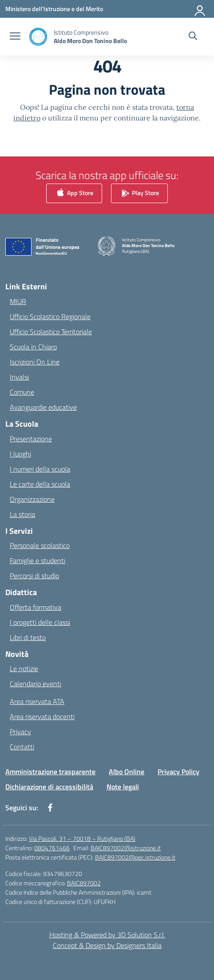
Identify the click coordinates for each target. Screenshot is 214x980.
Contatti (22, 747)
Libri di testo (28, 637)
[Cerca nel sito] (193, 37)
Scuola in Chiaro (33, 347)
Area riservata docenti (42, 716)
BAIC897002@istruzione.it (126, 848)
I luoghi (20, 454)
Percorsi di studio (34, 576)
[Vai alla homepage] (90, 36)
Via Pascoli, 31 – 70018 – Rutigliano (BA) (82, 838)
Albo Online (127, 772)
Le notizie (24, 668)
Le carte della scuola (40, 484)
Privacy (20, 732)
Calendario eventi (36, 684)
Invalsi (19, 377)
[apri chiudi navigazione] (15, 37)
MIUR (18, 301)
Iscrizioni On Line (35, 362)
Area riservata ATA (37, 701)
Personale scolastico (40, 545)
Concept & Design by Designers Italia (107, 945)
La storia (22, 514)
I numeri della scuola (40, 469)
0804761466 (52, 848)
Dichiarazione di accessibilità (49, 787)
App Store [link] (74, 194)
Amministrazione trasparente (50, 772)
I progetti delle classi (40, 622)
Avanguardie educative (43, 407)
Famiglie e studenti (38, 560)
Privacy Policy (178, 772)
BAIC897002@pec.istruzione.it (135, 857)
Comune (22, 392)
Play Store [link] (139, 194)
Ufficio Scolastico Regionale (50, 316)
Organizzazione (32, 499)
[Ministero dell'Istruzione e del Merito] (54, 9)
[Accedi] (200, 9)
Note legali (123, 787)
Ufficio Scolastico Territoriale (51, 332)
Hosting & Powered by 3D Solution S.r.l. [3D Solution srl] (107, 935)
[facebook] (50, 808)
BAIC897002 (84, 883)
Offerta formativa (36, 607)
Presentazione (31, 439)
